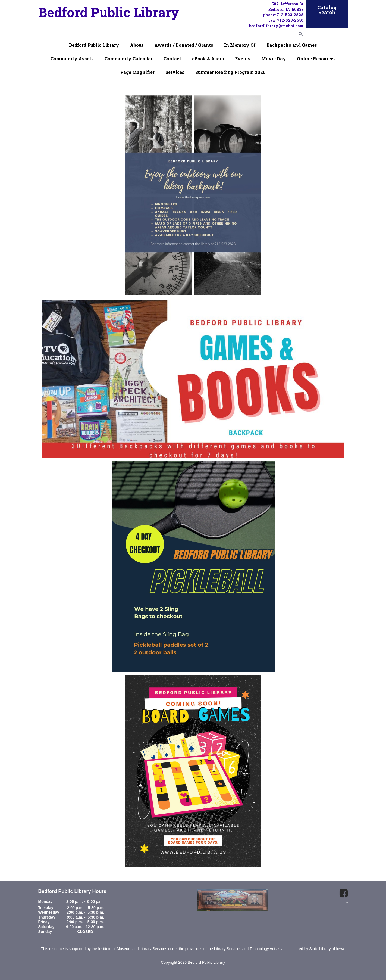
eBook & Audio (208, 59)
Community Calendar (129, 59)
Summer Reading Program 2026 (230, 72)
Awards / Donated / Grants (184, 45)
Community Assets (72, 59)
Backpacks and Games (292, 45)
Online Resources (316, 59)
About (137, 45)
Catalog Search (327, 10)
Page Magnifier (137, 72)
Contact (172, 59)
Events (243, 59)
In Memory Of (240, 45)
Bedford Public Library (94, 45)
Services (175, 72)
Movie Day (274, 59)
